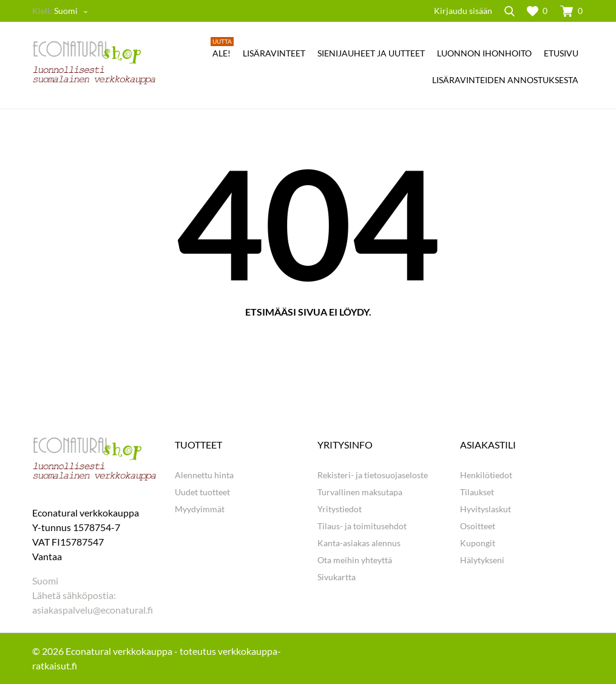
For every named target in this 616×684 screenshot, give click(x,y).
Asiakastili (488, 445)
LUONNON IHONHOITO (484, 53)
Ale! (222, 49)
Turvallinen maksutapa (360, 492)
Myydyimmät (200, 509)
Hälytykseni (482, 560)
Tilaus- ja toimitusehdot (362, 526)
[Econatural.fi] (94, 63)
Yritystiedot (340, 509)
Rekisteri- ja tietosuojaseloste (373, 475)
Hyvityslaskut (486, 509)
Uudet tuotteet (202, 492)
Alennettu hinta (204, 475)
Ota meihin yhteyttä (355, 560)
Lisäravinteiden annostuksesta (505, 80)
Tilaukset (477, 492)
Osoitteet (478, 526)
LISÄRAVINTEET (274, 53)
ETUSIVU (561, 53)
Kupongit (478, 543)
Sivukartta (337, 577)
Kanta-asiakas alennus (359, 543)
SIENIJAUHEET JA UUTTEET (371, 53)
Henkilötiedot (486, 475)
